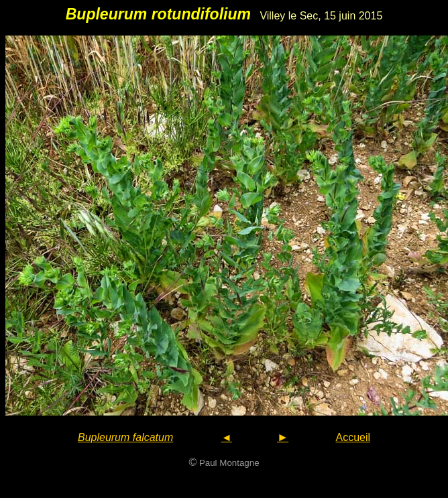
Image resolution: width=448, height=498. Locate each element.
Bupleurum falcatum (125, 437)
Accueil (353, 437)
